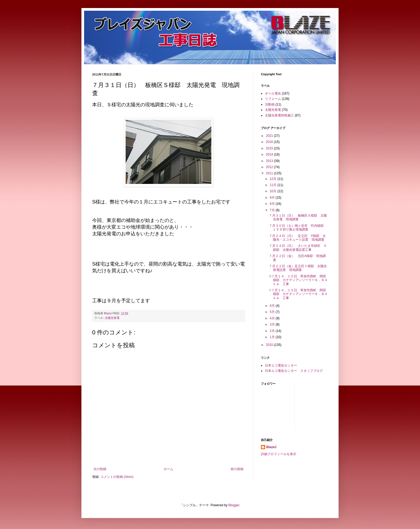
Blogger (234, 505)
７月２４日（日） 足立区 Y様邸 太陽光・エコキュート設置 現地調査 (297, 238)
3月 (273, 324)
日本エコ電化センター (281, 365)
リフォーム (273, 99)
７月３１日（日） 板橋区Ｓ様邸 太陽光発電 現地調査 (298, 217)
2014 (270, 154)
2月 (273, 331)
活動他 (270, 104)
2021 (270, 136)
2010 (270, 345)
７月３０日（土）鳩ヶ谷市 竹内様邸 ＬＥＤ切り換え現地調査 (298, 228)
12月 (274, 179)
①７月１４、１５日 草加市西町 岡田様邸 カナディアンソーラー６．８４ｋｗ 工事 (298, 294)
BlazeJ (271, 447)
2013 (270, 161)
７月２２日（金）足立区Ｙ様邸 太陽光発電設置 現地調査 (298, 268)
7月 (273, 210)
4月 (273, 318)
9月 (273, 198)
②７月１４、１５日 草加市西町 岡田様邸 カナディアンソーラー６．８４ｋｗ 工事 (298, 280)
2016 (270, 142)
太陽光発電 (112, 318)
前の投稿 (237, 469)
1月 (273, 337)
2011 (270, 173)
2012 (270, 167)
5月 (273, 312)
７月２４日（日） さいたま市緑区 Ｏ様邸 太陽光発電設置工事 (298, 248)
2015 (270, 148)
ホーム (168, 469)
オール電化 (273, 93)
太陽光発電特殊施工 (279, 115)
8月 (273, 204)
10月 (274, 191)
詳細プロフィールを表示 (279, 454)
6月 (273, 306)
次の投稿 (100, 469)
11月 (274, 185)
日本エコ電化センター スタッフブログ (294, 371)
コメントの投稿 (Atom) (117, 477)
